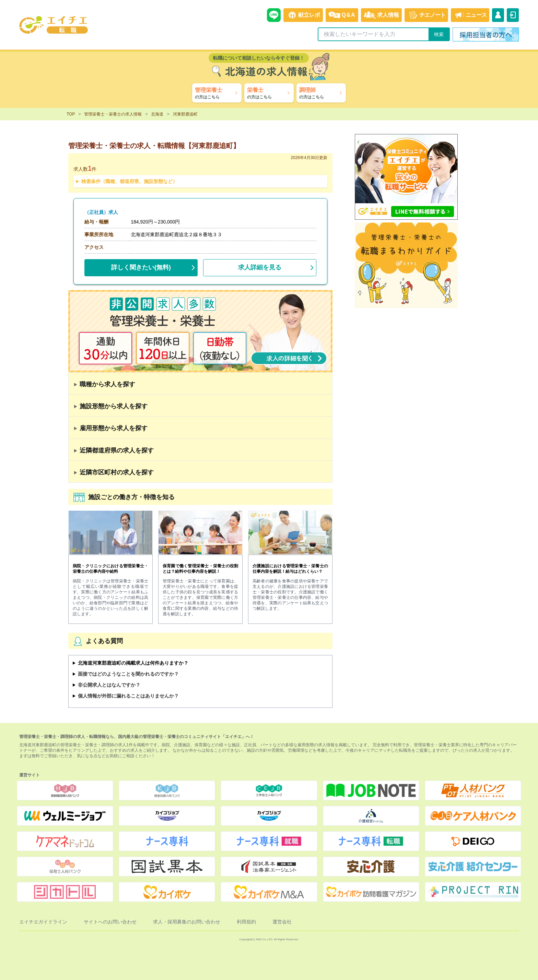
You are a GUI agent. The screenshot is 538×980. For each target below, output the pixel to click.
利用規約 (246, 922)
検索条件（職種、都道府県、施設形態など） (129, 181)
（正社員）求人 (101, 212)
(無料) (141, 266)
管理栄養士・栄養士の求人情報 (113, 114)
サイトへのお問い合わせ (110, 922)
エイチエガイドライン (43, 922)
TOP (71, 114)
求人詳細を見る (260, 267)
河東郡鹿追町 (185, 114)
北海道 (157, 114)
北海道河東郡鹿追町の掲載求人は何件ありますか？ (133, 663)
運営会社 (282, 922)
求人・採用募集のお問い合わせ (187, 922)
